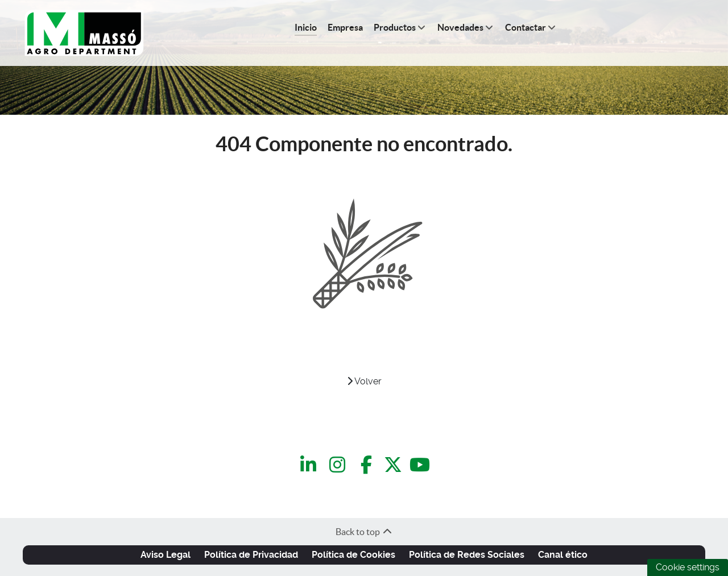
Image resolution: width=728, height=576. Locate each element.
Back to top (364, 532)
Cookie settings (688, 567)
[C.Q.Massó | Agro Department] (84, 33)
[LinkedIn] (310, 465)
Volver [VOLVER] (364, 381)
